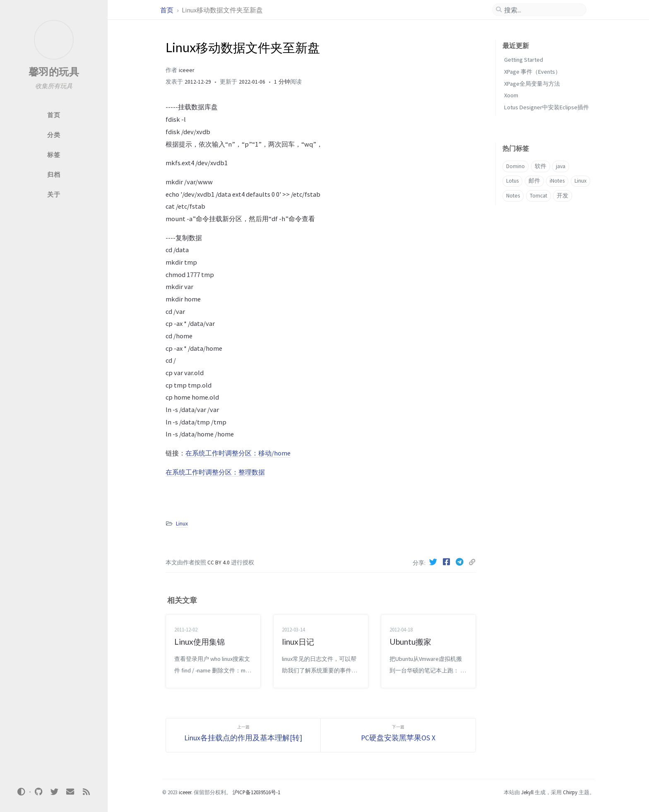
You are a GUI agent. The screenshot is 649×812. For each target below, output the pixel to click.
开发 (562, 196)
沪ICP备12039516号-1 (256, 792)
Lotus (512, 181)
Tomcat (538, 196)
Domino (516, 166)
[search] (539, 10)
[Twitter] (434, 562)
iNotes (557, 181)
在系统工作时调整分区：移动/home (238, 453)
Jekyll (527, 792)
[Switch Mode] (22, 792)
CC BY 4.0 (219, 563)
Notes (513, 196)
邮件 (534, 181)
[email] (70, 792)
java (561, 166)
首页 (167, 10)
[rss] (86, 792)
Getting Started (524, 60)
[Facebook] (447, 562)
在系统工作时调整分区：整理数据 (215, 472)
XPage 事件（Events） (532, 72)
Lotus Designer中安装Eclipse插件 (547, 107)
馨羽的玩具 (54, 72)
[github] (38, 792)
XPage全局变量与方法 (532, 84)
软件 (541, 166)
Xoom (511, 95)
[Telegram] (461, 562)
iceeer (186, 70)
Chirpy (570, 792)
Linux (182, 524)
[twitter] (54, 792)
